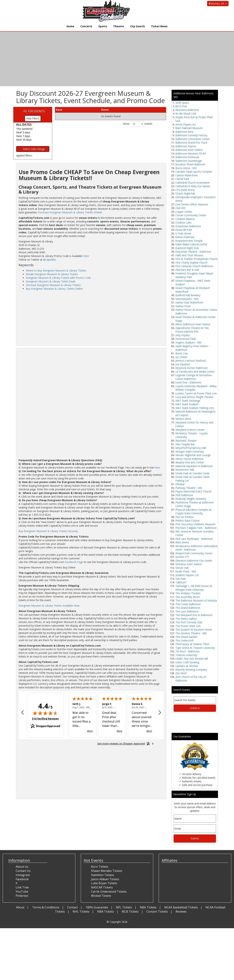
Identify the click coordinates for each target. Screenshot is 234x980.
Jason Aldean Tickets (105, 879)
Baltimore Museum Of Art (191, 153)
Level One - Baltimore (188, 382)
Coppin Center (184, 212)
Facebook (22, 879)
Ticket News (159, 26)
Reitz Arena (182, 542)
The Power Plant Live (188, 626)
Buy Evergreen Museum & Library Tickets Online (54, 289)
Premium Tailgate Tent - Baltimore (196, 528)
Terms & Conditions (46, 907)
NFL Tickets (124, 907)
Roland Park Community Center (194, 553)
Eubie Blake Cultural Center (191, 244)
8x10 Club (181, 106)
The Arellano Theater (188, 593)
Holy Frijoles (183, 335)
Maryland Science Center (190, 430)
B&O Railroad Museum (189, 128)
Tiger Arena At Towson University (195, 648)
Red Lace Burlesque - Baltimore (194, 539)
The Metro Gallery (186, 619)
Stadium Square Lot (187, 575)
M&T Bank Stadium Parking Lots (195, 408)
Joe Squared (183, 364)
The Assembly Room (188, 597)
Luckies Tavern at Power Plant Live (196, 393)
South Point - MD (186, 571)
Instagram (23, 875)
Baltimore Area (184, 132)
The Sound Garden (186, 637)
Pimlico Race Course (188, 521)
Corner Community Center (191, 215)
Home (70, 26)
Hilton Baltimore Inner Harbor (193, 324)
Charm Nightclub (185, 193)
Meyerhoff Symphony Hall (191, 448)
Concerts (86, 26)
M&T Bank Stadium (187, 404)
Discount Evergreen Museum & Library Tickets (53, 285)
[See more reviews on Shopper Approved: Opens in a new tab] (121, 744)
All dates (24, 124)
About (20, 907)
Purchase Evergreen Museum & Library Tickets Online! (70, 212)
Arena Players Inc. (186, 124)
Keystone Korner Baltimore (192, 368)
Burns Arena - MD (186, 168)
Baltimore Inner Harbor (189, 150)
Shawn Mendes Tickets (107, 871)
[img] (45, 713)
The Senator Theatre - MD (191, 633)
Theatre (119, 26)
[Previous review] (23, 713)
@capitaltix (49, 260)
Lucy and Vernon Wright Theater (194, 397)
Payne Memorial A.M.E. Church (193, 491)
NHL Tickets (81, 911)
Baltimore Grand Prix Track (191, 143)
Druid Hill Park (184, 230)
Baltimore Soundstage (189, 161)
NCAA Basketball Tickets (181, 907)
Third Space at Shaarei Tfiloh (192, 644)
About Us (22, 867)
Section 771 (182, 557)
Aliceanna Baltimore (187, 110)
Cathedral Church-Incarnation (193, 183)
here (157, 467)
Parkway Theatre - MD (189, 488)
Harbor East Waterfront (189, 302)
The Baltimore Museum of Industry (196, 600)
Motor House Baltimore (190, 459)
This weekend (24, 129)
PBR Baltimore (184, 495)
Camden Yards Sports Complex (194, 172)
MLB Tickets (130, 911)
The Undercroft (184, 640)
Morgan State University (190, 451)
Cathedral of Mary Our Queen (193, 186)
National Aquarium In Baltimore (194, 466)
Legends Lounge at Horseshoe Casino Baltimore (194, 377)
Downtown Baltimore (188, 226)
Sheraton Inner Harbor (189, 564)
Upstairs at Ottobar (187, 666)
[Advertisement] (91, 318)
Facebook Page (74, 562)
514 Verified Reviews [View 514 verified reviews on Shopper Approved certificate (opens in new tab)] (45, 719)
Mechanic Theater (186, 441)
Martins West (183, 419)
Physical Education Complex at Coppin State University (193, 511)
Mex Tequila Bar (185, 444)
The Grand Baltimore (188, 608)
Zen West (181, 673)
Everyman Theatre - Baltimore (193, 252)
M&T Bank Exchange (188, 401)
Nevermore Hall (185, 470)
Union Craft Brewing (187, 662)
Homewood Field (186, 339)
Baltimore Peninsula (187, 157)
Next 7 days (23, 136)
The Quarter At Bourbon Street (194, 630)
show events (138, 124)
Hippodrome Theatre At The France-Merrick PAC (192, 330)
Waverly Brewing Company (191, 670)
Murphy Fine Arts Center (190, 462)
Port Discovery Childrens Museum (195, 524)
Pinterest (22, 896)
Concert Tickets (157, 911)
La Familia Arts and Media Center (195, 372)
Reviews (181, 911)
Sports (103, 26)
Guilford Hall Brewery (188, 295)
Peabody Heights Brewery (191, 499)
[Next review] (160, 713)
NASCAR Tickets (102, 887)
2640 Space (182, 103)
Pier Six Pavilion (185, 517)
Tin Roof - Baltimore (188, 651)
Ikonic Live (182, 353)
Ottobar (180, 484)
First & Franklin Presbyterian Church (196, 259)
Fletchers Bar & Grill (187, 270)
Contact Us (23, 871)
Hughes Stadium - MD (188, 342)
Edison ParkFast (185, 237)
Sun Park (181, 579)
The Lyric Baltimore (187, 611)
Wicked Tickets (101, 896)
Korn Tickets (100, 867)
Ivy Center (181, 357)
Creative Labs (183, 223)
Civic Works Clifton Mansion (192, 204)
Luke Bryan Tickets (104, 883)
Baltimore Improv (186, 146)
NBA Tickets (148, 907)
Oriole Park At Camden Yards (193, 473)
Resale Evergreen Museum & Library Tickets (52, 274)
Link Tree (22, 887)
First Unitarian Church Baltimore (194, 266)
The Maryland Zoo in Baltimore (194, 615)
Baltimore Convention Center (193, 139)
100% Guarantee (97, 907)
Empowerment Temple (189, 241)
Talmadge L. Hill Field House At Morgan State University (194, 588)
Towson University (186, 655)
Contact (72, 907)
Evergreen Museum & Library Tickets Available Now (49, 606)
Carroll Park (182, 179)
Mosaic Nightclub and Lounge (193, 455)
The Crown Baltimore (188, 604)
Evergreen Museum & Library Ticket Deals (51, 281)
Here (86, 256)
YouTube (22, 892)
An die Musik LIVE (186, 113)
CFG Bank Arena (185, 190)
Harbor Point (183, 306)
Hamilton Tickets (103, 875)
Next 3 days (23, 132)
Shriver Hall (182, 568)
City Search (137, 26)
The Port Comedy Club (189, 622)
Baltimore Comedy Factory (191, 135)
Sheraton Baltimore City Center (194, 561)
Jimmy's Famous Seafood (191, 361)
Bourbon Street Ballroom (190, 164)
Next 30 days (24, 140)
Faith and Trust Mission (189, 255)
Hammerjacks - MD (187, 299)
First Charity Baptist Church (191, 262)
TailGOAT (181, 582)
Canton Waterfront (187, 175)
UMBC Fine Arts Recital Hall (192, 659)
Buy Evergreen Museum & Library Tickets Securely (48, 531)
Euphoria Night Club (187, 248)
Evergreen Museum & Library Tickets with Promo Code (58, 278)
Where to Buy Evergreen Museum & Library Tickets (56, 270)
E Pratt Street (183, 233)
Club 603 (181, 208)
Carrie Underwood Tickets (109, 892)
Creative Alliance (185, 219)
